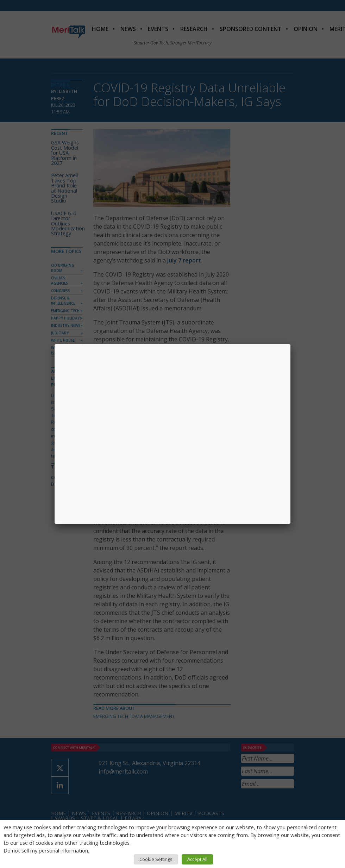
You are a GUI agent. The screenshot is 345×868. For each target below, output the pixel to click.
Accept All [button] (197, 859)
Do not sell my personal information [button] (46, 850)
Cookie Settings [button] (156, 859)
